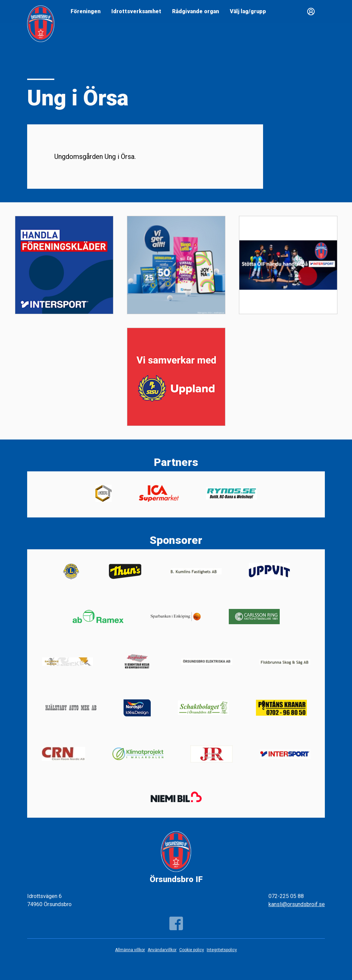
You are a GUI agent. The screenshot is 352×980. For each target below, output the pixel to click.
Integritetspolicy (222, 950)
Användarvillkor (162, 950)
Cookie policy (192, 950)
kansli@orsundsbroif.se (297, 904)
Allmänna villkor (130, 950)
